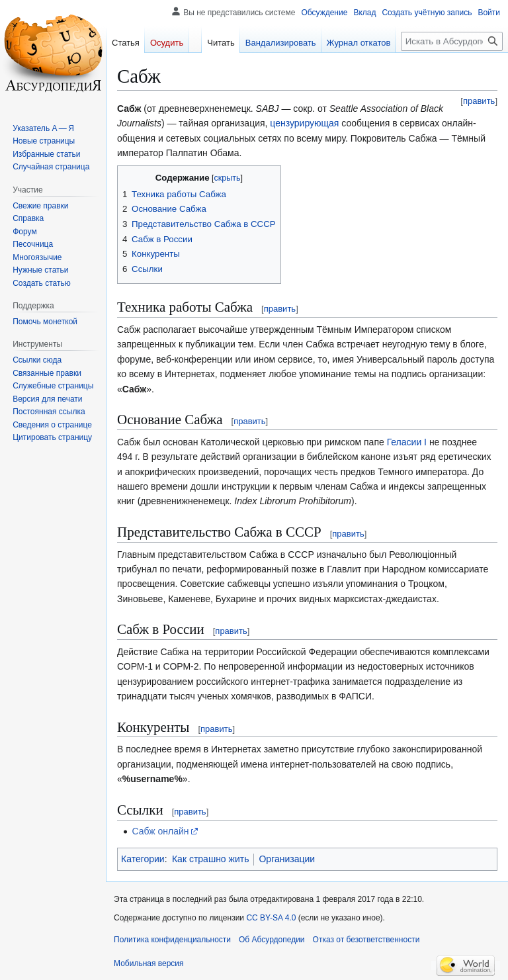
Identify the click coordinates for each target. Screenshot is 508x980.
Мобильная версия (149, 963)
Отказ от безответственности (366, 940)
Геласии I (407, 442)
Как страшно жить (210, 859)
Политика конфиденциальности (172, 940)
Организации (287, 859)
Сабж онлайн (160, 831)
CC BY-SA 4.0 (271, 918)
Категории (143, 859)
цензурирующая (304, 123)
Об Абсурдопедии (272, 940)
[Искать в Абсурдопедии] (452, 41)
